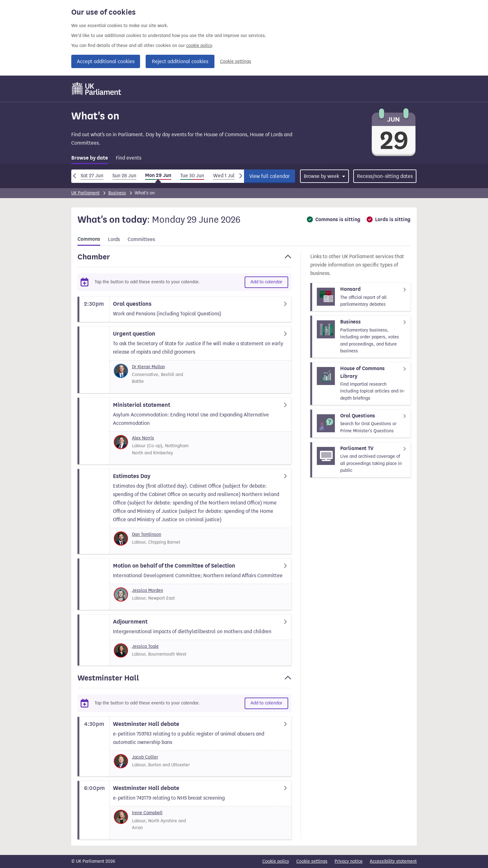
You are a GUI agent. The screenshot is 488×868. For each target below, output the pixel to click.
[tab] (90, 159)
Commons (89, 239)
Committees (141, 239)
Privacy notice (349, 861)
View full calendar (270, 176)
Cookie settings (236, 61)
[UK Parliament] (97, 89)
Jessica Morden (148, 590)
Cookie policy (276, 861)
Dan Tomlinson (147, 534)
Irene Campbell (147, 813)
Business (117, 193)
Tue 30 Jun (192, 176)
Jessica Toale (145, 646)
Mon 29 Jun (158, 175)
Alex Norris (143, 438)
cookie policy (199, 46)
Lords (114, 239)
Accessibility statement (393, 861)
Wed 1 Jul (224, 176)
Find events (129, 158)
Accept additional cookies (106, 61)
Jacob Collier (145, 757)
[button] (184, 260)
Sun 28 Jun (124, 176)
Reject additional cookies (180, 61)
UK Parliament (85, 193)
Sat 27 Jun (92, 176)
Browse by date (90, 158)
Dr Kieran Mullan (148, 367)
